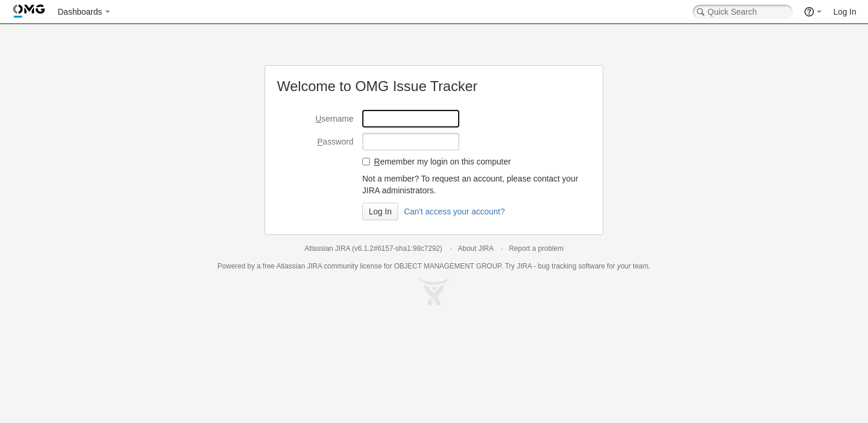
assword (335, 142)
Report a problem (536, 249)
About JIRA (476, 249)
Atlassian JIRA (327, 249)
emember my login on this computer (443, 162)
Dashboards (80, 12)
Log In (845, 12)
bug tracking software (572, 266)
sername (334, 119)
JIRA (314, 266)
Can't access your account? (455, 211)
